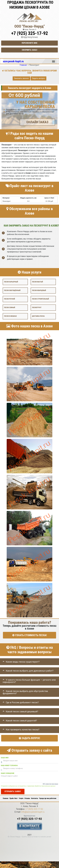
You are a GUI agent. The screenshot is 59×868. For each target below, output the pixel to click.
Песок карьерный (11, 282)
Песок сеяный (10, 308)
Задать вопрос (39, 78)
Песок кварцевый (39, 290)
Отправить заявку (13, 791)
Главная (6, 798)
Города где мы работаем (48, 798)
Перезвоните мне (29, 43)
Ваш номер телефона (9, 765)
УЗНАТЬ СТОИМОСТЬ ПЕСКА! (30, 635)
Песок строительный (40, 299)
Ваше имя (5, 758)
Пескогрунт (37, 308)
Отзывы (27, 798)
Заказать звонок (21, 78)
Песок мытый (37, 282)
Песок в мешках (10, 316)
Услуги (21, 798)
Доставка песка (38, 316)
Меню (53, 60)
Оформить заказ (29, 50)
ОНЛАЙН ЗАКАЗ (37, 122)
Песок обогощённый (12, 290)
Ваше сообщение (8, 773)
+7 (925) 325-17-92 (30, 33)
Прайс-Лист (14, 798)
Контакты (35, 798)
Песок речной (9, 299)
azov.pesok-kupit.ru (13, 61)
